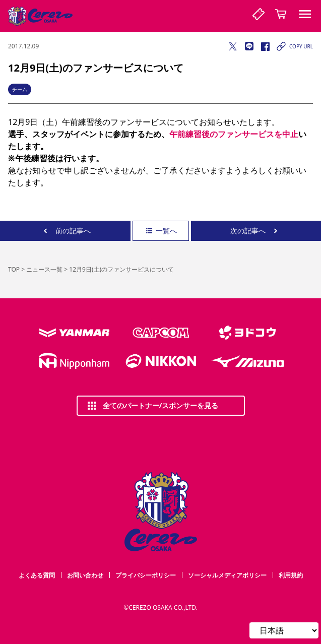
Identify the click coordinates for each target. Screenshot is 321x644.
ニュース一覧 (44, 269)
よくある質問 (37, 575)
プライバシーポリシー (146, 575)
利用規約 (291, 575)
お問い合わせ (85, 575)
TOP (14, 269)
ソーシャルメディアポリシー (227, 575)
